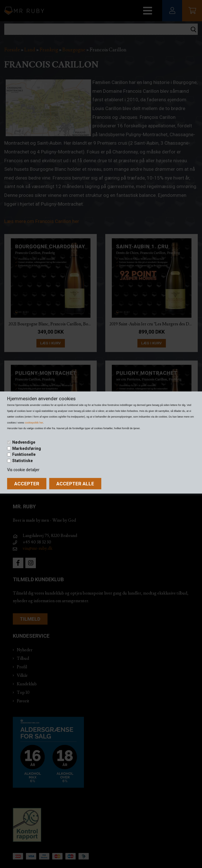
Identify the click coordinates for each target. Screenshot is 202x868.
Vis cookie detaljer (23, 470)
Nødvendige (24, 442)
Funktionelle (24, 454)
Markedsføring (27, 448)
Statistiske (22, 461)
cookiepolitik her (34, 423)
